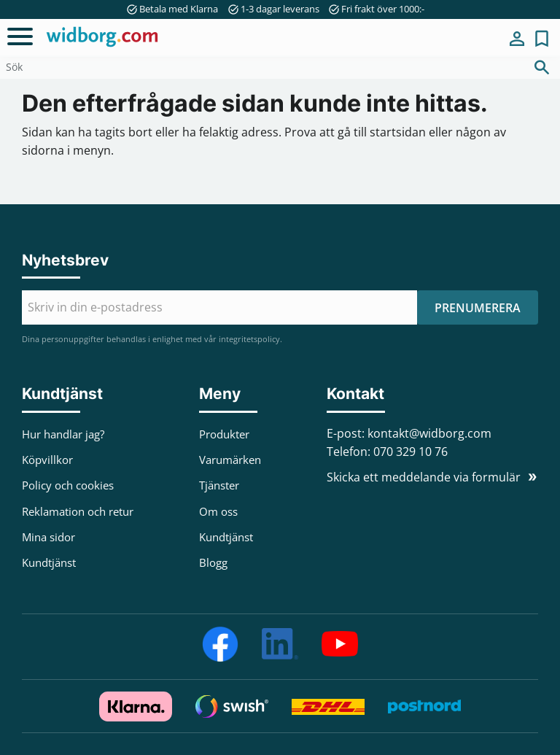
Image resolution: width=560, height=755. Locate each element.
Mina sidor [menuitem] (517, 39)
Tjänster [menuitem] (219, 485)
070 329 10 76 (411, 452)
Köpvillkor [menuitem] (47, 460)
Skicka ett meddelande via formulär (424, 477)
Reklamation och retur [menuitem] (78, 511)
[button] (20, 37)
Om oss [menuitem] (218, 511)
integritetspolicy (249, 339)
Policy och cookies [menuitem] (68, 485)
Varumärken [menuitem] (230, 460)
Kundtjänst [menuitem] (49, 562)
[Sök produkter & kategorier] (262, 67)
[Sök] (542, 67)
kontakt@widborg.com (429, 433)
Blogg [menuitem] (213, 562)
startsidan (398, 132)
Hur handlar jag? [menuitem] (63, 434)
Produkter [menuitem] (224, 434)
